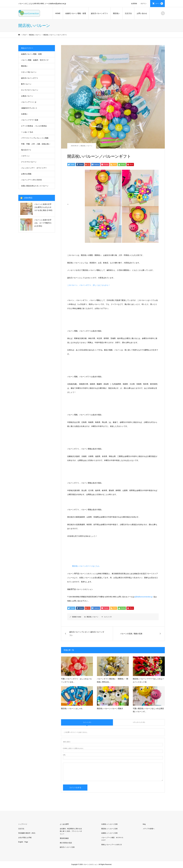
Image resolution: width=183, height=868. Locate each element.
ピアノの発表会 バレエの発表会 (34, 126)
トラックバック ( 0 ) (139, 722)
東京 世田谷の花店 (66, 843)
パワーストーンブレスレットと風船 (35, 138)
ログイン (144, 4)
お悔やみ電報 (26, 174)
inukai (79, 617)
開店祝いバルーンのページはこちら (86, 566)
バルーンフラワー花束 (30, 120)
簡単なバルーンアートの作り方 (112, 845)
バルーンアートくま (29, 102)
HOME (58, 13)
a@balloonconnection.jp (143, 597)
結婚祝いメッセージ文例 (109, 833)
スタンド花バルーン (29, 72)
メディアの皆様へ (149, 829)
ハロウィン (25, 156)
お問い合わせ (142, 13)
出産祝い (25, 114)
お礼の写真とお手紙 (25, 838)
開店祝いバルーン (86, 146)
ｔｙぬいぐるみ (27, 132)
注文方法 (128, 13)
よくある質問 (64, 824)
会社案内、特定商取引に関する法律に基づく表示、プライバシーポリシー (71, 831)
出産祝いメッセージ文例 (109, 824)
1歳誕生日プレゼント (29, 108)
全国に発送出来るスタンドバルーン (35, 186)
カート (159, 4)
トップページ (23, 824)
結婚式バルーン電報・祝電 (76, 13)
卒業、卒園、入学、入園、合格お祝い (36, 144)
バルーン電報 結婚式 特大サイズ (35, 60)
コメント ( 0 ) (87, 722)
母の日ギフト (26, 150)
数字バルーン (26, 84)
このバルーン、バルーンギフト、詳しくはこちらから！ (89, 285)
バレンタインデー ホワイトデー (34, 168)
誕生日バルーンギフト (99, 13)
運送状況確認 (64, 838)
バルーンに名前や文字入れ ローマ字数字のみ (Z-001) (43, 223)
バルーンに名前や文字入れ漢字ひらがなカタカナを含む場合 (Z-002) (43, 207)
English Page (23, 842)
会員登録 (134, 4)
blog (144, 824)
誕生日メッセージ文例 (67, 847)
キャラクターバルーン (30, 90)
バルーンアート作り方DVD (31, 180)
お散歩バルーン (27, 96)
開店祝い (116, 13)
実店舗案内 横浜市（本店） (27, 833)
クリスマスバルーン (29, 162)
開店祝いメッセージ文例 (109, 829)
